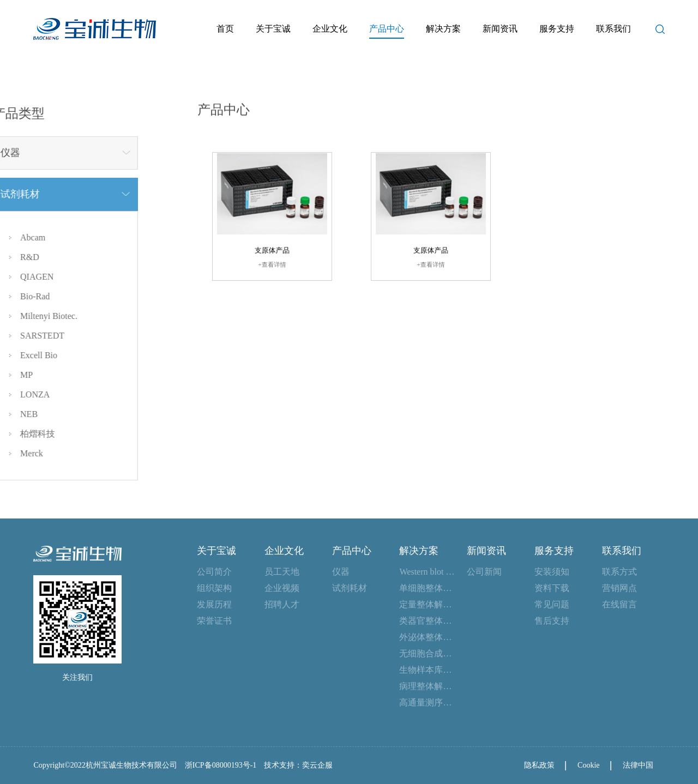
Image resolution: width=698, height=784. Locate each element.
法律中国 (638, 765)
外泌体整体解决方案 (428, 637)
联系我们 (613, 29)
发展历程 (214, 604)
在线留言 (619, 604)
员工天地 (282, 572)
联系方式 (619, 572)
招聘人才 (282, 604)
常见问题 (552, 604)
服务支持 (557, 29)
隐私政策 (539, 765)
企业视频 (282, 588)
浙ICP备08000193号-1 (221, 765)
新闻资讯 (500, 29)
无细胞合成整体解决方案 (428, 653)
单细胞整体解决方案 (428, 588)
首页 (225, 29)
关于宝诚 (273, 29)
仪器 (341, 572)
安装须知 (552, 572)
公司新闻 (484, 572)
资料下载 (552, 588)
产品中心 (387, 29)
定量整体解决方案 (428, 604)
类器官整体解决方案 (428, 621)
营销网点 (619, 588)
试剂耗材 (350, 588)
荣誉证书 (214, 621)
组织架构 (214, 588)
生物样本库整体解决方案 (428, 670)
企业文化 (330, 29)
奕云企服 (317, 765)
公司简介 (214, 572)
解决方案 (443, 29)
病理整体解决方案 (428, 686)
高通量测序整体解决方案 (428, 702)
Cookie (588, 765)
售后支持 (552, 621)
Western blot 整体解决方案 (428, 572)
